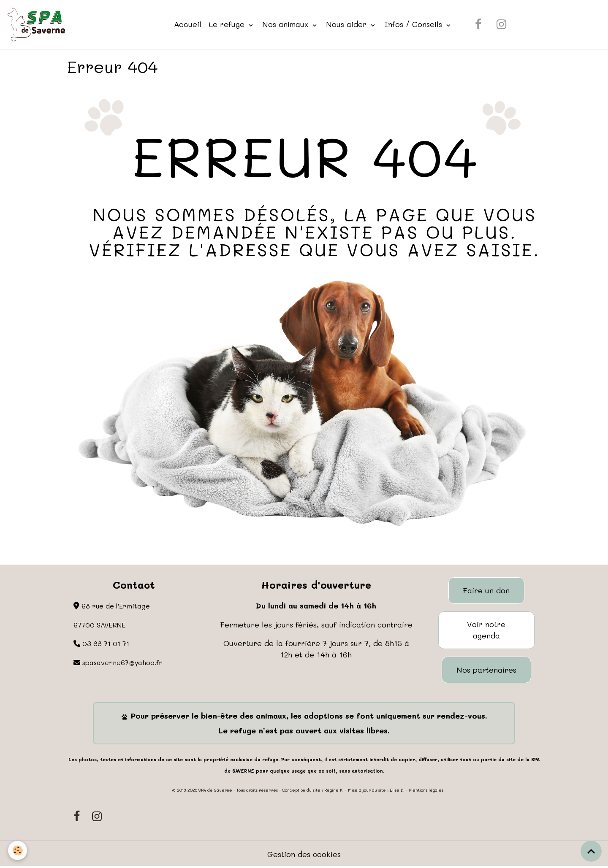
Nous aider (348, 24)
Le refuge (228, 24)
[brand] (38, 24)
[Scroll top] (591, 851)
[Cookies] (18, 850)
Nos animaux (287, 24)
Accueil (188, 24)
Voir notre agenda (486, 630)
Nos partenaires (486, 670)
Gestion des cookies (304, 854)
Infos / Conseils (415, 24)
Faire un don (486, 590)
